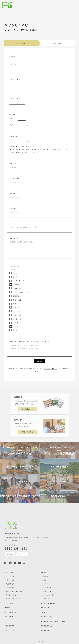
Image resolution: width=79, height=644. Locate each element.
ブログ (7, 621)
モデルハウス (9, 617)
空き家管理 (45, 630)
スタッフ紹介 (47, 588)
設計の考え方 (10, 580)
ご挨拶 (44, 580)
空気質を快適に (11, 588)
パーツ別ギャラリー (11, 612)
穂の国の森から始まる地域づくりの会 (54, 621)
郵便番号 (14, 208)
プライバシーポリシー (51, 369)
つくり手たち (47, 591)
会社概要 (45, 576)
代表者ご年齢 (15, 98)
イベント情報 (9, 603)
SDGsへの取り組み (48, 595)
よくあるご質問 (9, 626)
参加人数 (14, 114)
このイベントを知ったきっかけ (14, 268)
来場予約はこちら (28, 432)
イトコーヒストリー (49, 584)
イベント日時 (15, 80)
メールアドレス (15, 178)
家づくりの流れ (11, 595)
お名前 (13, 163)
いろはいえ (44, 612)
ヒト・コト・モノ (10, 630)
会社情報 (10, 554)
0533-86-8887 (11, 541)
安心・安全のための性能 (14, 591)
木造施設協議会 (47, 626)
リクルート (22, 554)
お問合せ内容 (14, 238)
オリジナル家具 (46, 608)
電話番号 (14, 193)
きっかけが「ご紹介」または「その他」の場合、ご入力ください (29, 342)
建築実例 (7, 608)
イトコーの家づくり (11, 572)
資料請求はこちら (28, 409)
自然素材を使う (11, 584)
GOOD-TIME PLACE (48, 603)
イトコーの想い (11, 576)
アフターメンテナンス (13, 599)
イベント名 (14, 65)
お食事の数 (14, 136)
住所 (12, 223)
